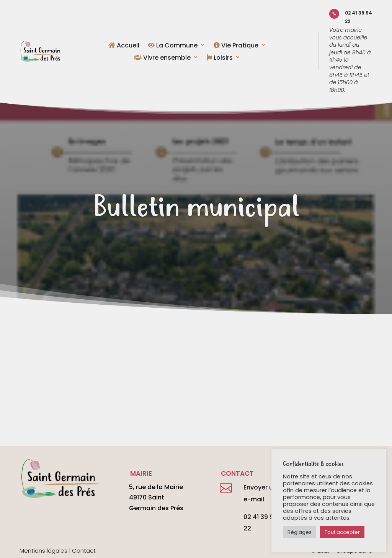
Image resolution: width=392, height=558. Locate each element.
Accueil (124, 46)
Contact (84, 551)
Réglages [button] (300, 532)
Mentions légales (43, 551)
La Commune (173, 46)
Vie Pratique (236, 46)
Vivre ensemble (162, 58)
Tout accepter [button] (342, 532)
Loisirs (220, 58)
